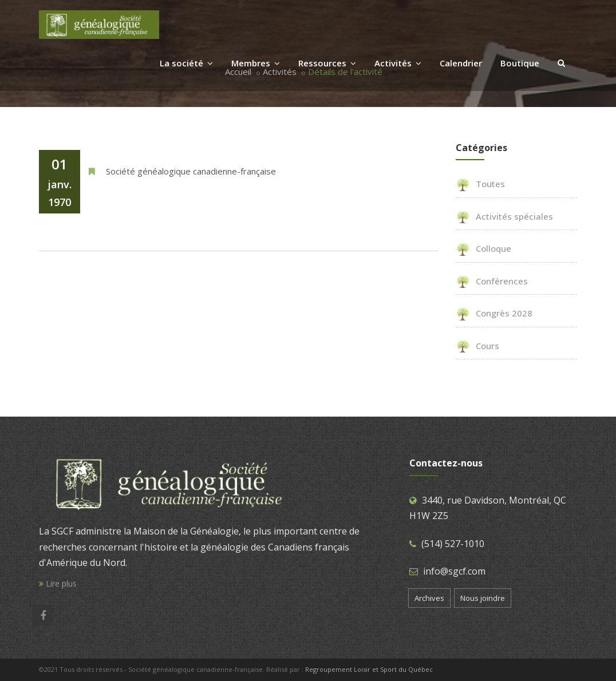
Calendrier (461, 63)
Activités (398, 63)
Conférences (492, 281)
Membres (256, 63)
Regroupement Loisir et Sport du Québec (369, 669)
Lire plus (58, 583)
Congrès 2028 (494, 313)
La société (186, 63)
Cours (477, 346)
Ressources (327, 63)
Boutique (520, 63)
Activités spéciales (504, 216)
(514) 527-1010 (453, 544)
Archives (429, 598)
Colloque (483, 248)
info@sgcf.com (454, 571)
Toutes (480, 184)
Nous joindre (483, 598)
